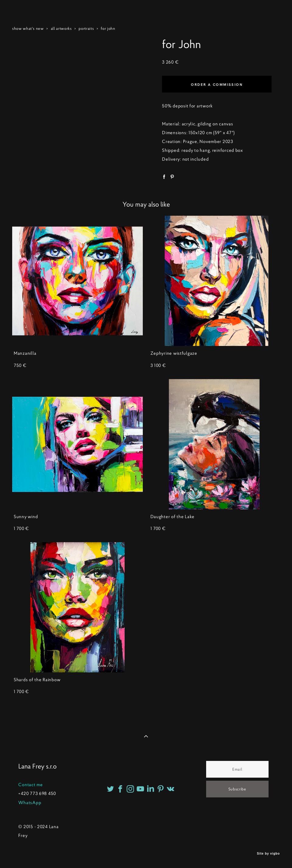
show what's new (28, 28)
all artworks (61, 28)
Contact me (30, 785)
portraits (86, 28)
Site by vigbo (268, 854)
